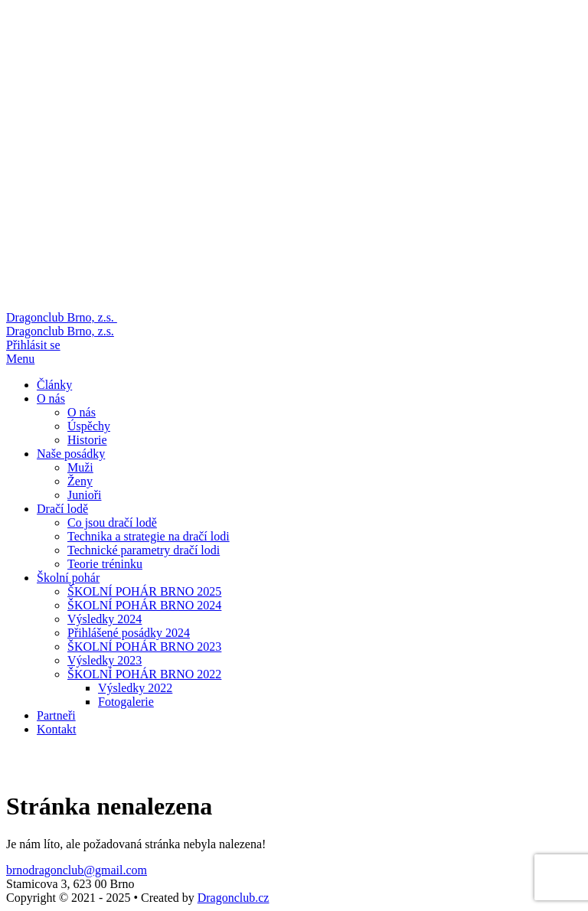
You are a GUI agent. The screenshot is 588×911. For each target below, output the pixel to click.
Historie (87, 440)
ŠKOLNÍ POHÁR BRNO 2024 (144, 605)
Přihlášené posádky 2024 (129, 633)
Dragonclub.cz (234, 898)
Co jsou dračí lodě (112, 522)
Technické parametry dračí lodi (144, 550)
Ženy (80, 481)
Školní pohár (68, 578)
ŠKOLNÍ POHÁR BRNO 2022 (144, 674)
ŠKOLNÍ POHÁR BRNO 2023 (144, 647)
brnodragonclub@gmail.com (77, 870)
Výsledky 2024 (105, 619)
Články (54, 385)
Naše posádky (71, 454)
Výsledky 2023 (105, 660)
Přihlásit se (33, 345)
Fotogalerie (126, 702)
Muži (80, 467)
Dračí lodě (62, 509)
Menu (20, 359)
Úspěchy (89, 426)
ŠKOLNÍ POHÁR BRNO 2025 (144, 591)
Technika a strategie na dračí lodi (149, 536)
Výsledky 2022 (135, 688)
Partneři (56, 715)
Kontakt (57, 729)
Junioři (84, 495)
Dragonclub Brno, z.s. (60, 331)
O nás (51, 398)
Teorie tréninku (105, 564)
